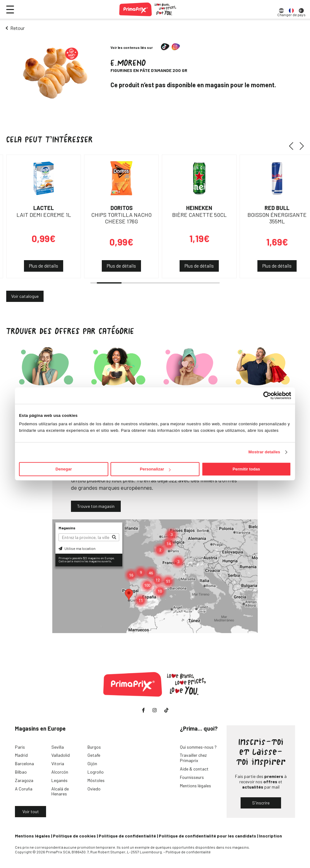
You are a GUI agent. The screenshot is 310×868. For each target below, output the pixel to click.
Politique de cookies (74, 836)
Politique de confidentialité (127, 836)
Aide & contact (194, 769)
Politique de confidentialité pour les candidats (207, 836)
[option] (281, 9)
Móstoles (96, 780)
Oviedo (94, 789)
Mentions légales (195, 786)
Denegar (63, 469)
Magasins (67, 528)
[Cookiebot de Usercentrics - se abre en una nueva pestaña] (264, 395)
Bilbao (21, 772)
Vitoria (58, 763)
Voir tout (31, 811)
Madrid (21, 755)
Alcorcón (60, 772)
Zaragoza (24, 780)
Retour (17, 28)
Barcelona (24, 763)
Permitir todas (246, 469)
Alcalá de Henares (60, 791)
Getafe (94, 755)
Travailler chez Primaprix (193, 758)
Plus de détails (44, 266)
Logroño (96, 772)
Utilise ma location (77, 548)
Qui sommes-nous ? (198, 747)
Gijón (92, 763)
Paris (20, 747)
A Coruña (24, 789)
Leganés (59, 780)
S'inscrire (261, 803)
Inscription (270, 836)
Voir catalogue (25, 296)
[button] (293, 146)
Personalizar (155, 469)
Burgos (94, 747)
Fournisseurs (192, 777)
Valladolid (61, 755)
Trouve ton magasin (96, 506)
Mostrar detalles (264, 452)
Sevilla (58, 747)
